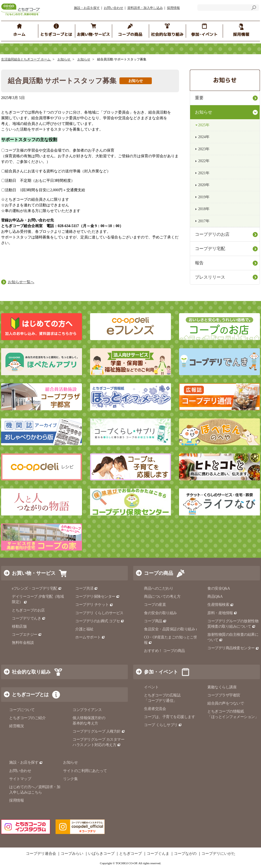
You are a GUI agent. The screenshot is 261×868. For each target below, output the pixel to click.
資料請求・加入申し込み (145, 8)
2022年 (204, 161)
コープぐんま (158, 854)
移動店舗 (19, 626)
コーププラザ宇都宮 (224, 695)
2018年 (204, 209)
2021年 (204, 173)
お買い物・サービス (34, 573)
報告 (199, 263)
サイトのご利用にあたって (85, 771)
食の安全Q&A (219, 588)
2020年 (204, 185)
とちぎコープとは (30, 695)
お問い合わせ (114, 8)
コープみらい (72, 854)
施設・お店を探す (87, 8)
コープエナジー (27, 635)
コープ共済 (87, 588)
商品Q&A (215, 597)
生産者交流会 (155, 709)
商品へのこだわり (159, 588)
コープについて (22, 710)
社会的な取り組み (31, 672)
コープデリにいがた (218, 854)
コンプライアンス (87, 710)
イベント (151, 687)
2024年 (204, 137)
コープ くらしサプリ (163, 725)
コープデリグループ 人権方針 (99, 731)
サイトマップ (20, 779)
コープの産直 (155, 605)
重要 (199, 98)
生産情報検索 (221, 605)
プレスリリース (210, 277)
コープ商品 (155, 621)
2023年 (204, 149)
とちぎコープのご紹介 (27, 718)
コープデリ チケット (94, 605)
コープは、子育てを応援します (169, 717)
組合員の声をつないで (226, 703)
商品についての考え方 (162, 597)
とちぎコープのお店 (28, 610)
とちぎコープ (130, 854)
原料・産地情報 (222, 613)
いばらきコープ (101, 854)
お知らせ (64, 59)
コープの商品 (159, 573)
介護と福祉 (84, 629)
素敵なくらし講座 (222, 687)
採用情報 (173, 8)
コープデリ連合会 (41, 854)
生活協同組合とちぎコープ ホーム (26, 59)
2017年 (204, 221)
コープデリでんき (29, 618)
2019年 (204, 197)
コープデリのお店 (212, 234)
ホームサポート (90, 637)
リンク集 (70, 779)
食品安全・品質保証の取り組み (172, 629)
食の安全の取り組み (160, 613)
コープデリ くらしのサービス (99, 613)
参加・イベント (161, 672)
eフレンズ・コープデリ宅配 (37, 588)
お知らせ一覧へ (21, 282)
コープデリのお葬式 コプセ (100, 621)
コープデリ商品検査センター (233, 648)
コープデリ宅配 (210, 249)
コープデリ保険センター (97, 597)
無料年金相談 (23, 643)
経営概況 (16, 726)
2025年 (204, 125)
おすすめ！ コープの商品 (164, 651)
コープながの (185, 854)
